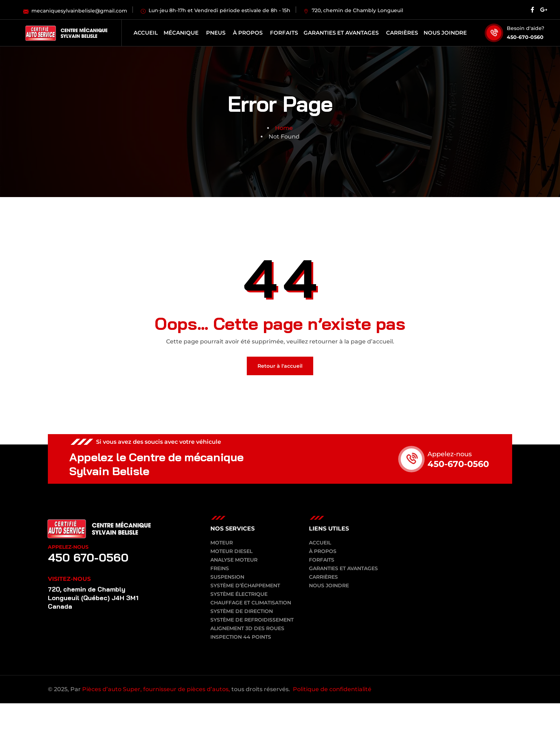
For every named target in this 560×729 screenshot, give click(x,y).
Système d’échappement (245, 585)
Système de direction (242, 611)
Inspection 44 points (241, 637)
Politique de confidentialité (332, 689)
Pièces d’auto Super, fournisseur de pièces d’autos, (156, 689)
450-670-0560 (525, 37)
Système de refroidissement (252, 620)
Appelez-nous (450, 454)
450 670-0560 (89, 557)
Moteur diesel (231, 551)
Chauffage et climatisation (251, 603)
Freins (220, 568)
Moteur (222, 543)
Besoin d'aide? (526, 28)
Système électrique (239, 594)
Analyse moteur (234, 560)
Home (284, 128)
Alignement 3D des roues (247, 628)
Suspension (227, 577)
